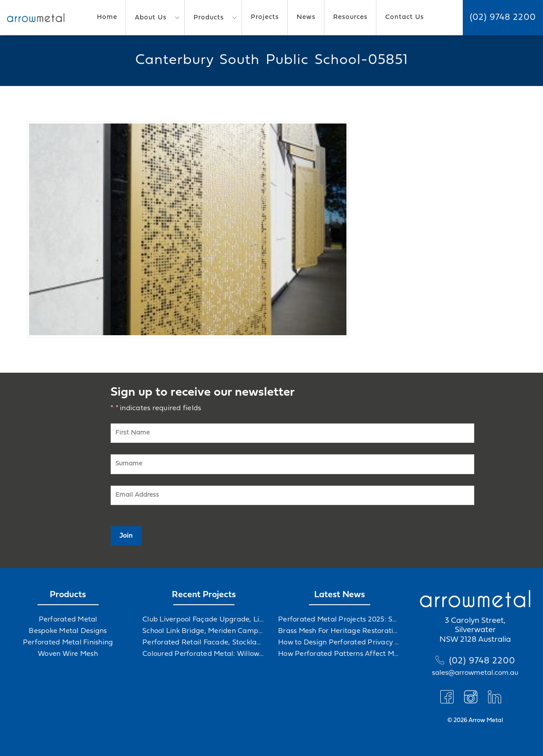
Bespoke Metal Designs (68, 631)
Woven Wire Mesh (68, 654)
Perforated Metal (68, 620)
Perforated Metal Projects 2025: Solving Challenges (339, 620)
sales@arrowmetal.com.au (475, 673)
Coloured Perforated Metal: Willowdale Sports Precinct (204, 654)
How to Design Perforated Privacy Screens (339, 643)
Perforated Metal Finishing (68, 643)
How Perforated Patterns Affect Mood (339, 654)
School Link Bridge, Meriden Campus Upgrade (204, 631)
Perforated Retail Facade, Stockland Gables (204, 643)
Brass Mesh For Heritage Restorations (339, 631)
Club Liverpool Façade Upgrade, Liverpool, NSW (204, 620)
